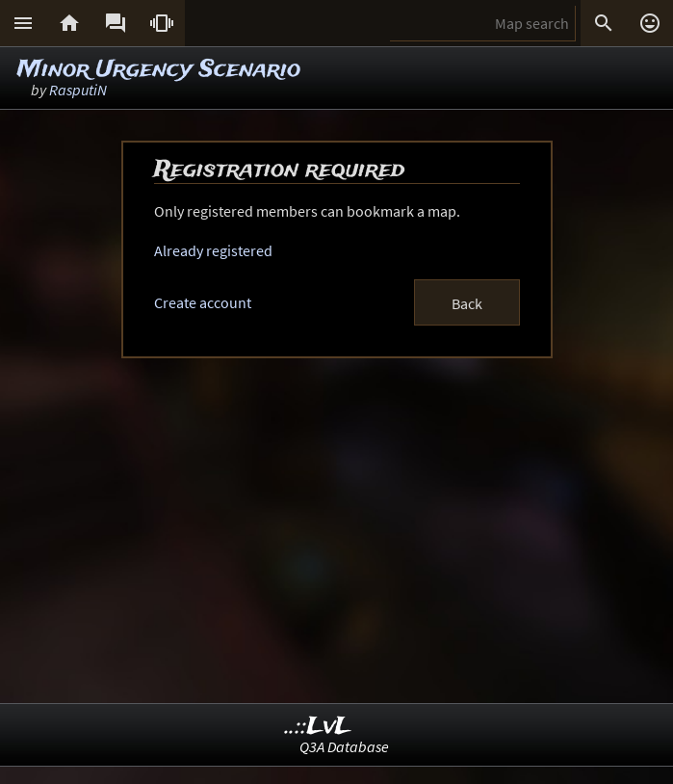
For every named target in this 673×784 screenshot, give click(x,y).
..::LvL (318, 727)
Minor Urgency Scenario (159, 70)
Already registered (213, 250)
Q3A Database (344, 746)
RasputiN (78, 90)
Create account (203, 302)
